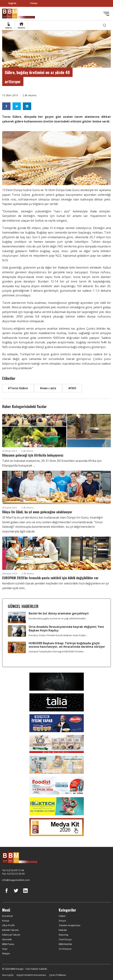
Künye (6, 921)
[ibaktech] (57, 806)
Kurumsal (7, 916)
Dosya (62, 921)
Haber (62, 916)
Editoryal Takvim (11, 935)
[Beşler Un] (57, 744)
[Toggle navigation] (106, 14)
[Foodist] (57, 785)
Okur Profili (8, 925)
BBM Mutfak (65, 944)
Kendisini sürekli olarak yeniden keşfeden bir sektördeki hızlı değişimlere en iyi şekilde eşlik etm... (55, 586)
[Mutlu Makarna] (57, 723)
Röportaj (63, 935)
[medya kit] (57, 827)
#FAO (72, 388)
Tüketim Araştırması (70, 925)
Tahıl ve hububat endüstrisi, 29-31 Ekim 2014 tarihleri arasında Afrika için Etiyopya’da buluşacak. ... (52, 463)
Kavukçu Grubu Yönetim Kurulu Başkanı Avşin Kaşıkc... (58, 635)
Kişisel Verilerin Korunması (31, 975)
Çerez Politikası (58, 975)
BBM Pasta (8, 944)
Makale (63, 930)
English (12, 3)
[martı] (57, 764)
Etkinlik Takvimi (10, 930)
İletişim (6, 953)
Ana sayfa (8, 975)
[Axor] (57, 681)
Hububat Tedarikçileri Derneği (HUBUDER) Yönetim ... (57, 651)
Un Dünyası (65, 949)
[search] (104, 25)
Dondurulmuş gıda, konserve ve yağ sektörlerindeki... (58, 618)
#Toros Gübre (18, 388)
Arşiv (5, 949)
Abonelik (7, 939)
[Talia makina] (57, 702)
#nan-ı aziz (48, 388)
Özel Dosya (65, 939)
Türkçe (34, 3)
